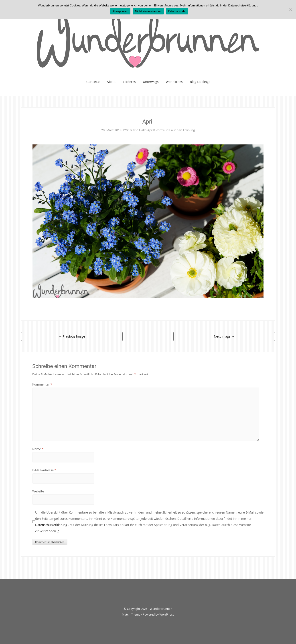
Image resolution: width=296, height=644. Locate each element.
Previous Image (72, 336)
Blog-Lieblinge (200, 82)
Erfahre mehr (177, 11)
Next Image (224, 336)
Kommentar (42, 384)
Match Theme (131, 614)
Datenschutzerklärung (52, 525)
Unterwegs (151, 82)
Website (38, 491)
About (111, 82)
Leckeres (129, 82)
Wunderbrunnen (161, 609)
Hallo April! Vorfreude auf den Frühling (167, 130)
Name (38, 449)
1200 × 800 (130, 130)
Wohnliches (174, 82)
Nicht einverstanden (148, 11)
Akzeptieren (120, 11)
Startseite (93, 82)
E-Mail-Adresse (44, 470)
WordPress (167, 614)
